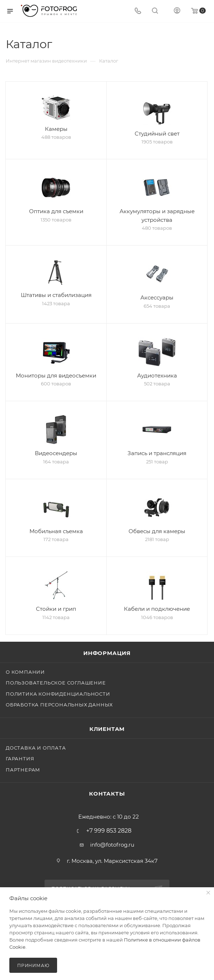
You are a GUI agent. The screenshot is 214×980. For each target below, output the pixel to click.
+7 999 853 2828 (109, 831)
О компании (25, 672)
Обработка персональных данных (59, 705)
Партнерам (23, 770)
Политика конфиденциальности (58, 694)
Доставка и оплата (36, 748)
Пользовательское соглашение (56, 683)
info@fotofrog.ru (112, 845)
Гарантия (20, 759)
